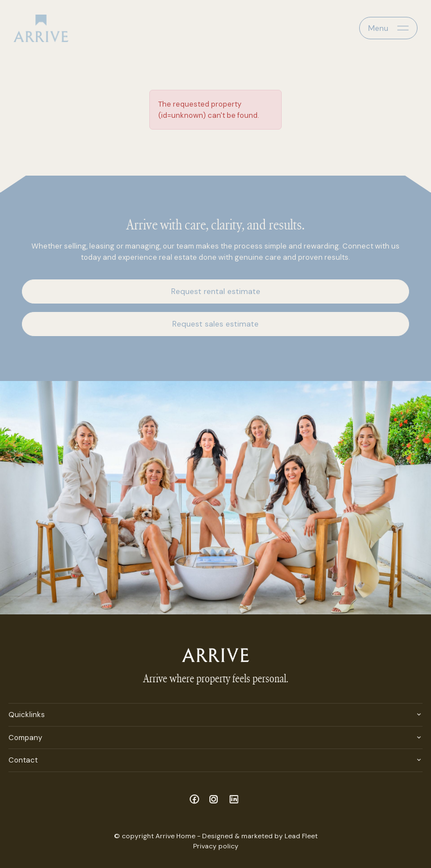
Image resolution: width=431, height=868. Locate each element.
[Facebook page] (196, 800)
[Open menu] (388, 28)
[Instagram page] (216, 800)
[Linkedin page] (234, 800)
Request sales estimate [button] (215, 324)
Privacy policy (216, 846)
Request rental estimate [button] (216, 291)
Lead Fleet (301, 836)
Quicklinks (27, 715)
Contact (23, 760)
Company (25, 738)
